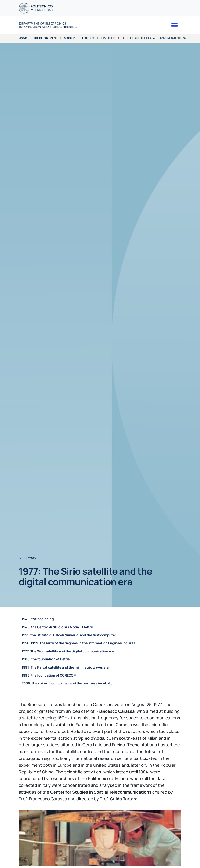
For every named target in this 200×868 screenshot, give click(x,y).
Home (23, 38)
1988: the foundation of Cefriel (46, 659)
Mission (70, 38)
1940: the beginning (38, 619)
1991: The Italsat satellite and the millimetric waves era (65, 667)
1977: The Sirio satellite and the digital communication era (68, 651)
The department (45, 38)
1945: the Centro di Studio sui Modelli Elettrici (58, 627)
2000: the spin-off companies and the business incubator (68, 683)
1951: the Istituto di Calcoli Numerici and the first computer (69, 635)
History (88, 38)
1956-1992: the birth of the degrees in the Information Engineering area (79, 643)
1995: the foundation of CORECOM (49, 675)
